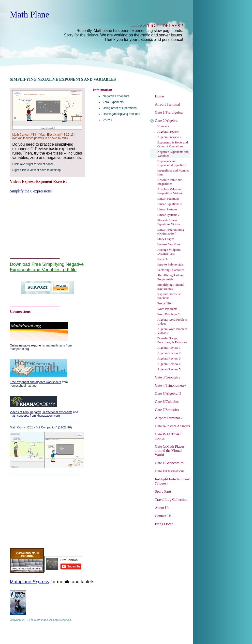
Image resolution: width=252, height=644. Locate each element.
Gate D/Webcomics (169, 463)
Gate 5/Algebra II (168, 393)
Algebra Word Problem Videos (172, 322)
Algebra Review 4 (169, 364)
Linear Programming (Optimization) (171, 231)
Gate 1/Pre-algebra (169, 112)
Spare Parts (163, 491)
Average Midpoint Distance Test (169, 252)
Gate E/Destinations (170, 471)
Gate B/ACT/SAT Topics (168, 436)
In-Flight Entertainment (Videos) (172, 481)
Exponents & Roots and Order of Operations (173, 144)
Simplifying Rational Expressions (171, 287)
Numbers (163, 126)
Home (159, 96)
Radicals (163, 259)
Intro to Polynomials (170, 264)
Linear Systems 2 (168, 215)
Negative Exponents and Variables (173, 154)
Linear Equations (168, 198)
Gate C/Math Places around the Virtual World (170, 451)
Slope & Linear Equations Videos (169, 222)
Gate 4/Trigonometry (170, 385)
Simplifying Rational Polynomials (171, 277)
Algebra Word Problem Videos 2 (172, 331)
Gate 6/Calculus (167, 402)
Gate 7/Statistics (167, 410)
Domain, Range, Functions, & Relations (172, 340)
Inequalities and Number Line (173, 172)
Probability (164, 303)
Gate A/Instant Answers (172, 426)
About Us (162, 508)
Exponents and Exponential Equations (172, 163)
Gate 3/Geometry (168, 377)
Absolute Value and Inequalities (170, 182)
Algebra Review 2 (169, 353)
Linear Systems (167, 209)
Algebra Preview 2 (169, 137)
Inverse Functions (169, 244)
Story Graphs (166, 239)
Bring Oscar (164, 524)
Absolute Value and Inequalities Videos (170, 191)
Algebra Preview (168, 132)
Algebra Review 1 (169, 348)
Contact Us (163, 516)
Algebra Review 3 (169, 358)
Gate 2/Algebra (166, 121)
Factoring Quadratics (171, 270)
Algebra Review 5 (169, 369)
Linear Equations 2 (170, 204)
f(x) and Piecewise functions (169, 296)
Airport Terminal (167, 104)
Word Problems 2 (169, 314)
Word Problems (167, 309)
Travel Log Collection (171, 500)
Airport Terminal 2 (169, 418)
